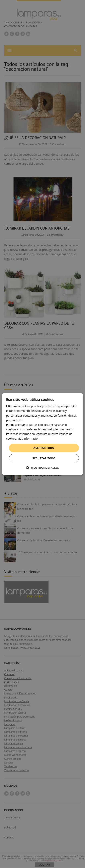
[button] (43, 467)
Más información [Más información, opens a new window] (28, 438)
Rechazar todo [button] (44, 458)
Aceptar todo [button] (44, 448)
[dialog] (43, 434)
